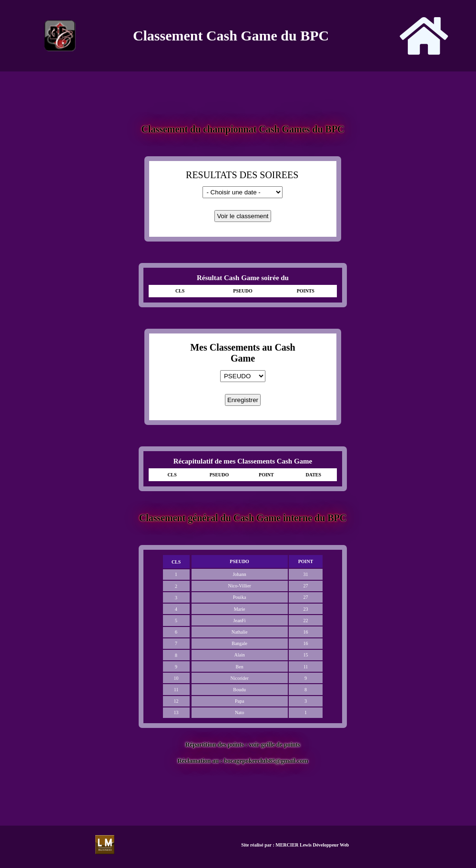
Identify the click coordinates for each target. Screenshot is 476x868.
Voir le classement (243, 216)
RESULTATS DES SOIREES (242, 175)
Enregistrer (243, 400)
